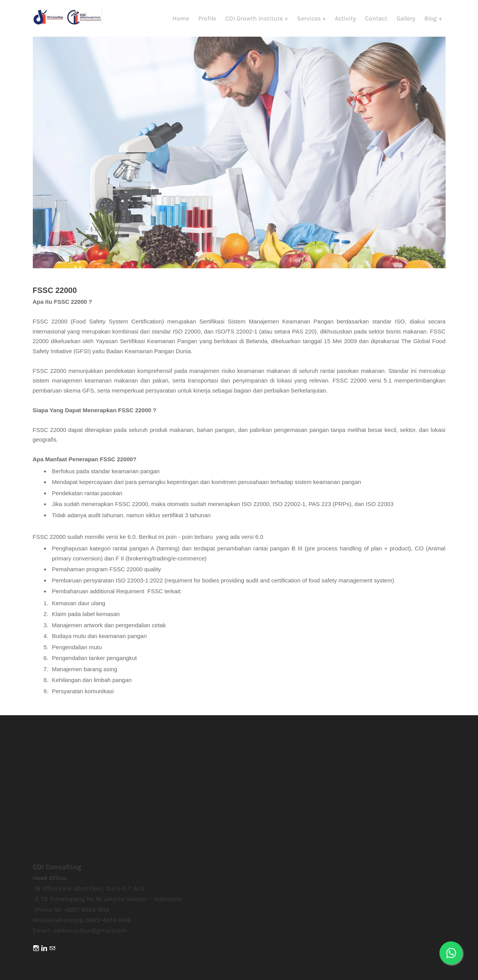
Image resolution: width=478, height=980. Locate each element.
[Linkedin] (44, 948)
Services (310, 18)
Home (181, 18)
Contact (376, 18)
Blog (431, 18)
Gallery (406, 18)
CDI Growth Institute (255, 18)
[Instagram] (36, 948)
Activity (345, 18)
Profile (207, 18)
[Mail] (52, 948)
